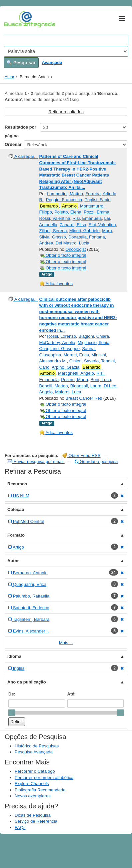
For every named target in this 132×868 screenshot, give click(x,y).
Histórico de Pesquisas (37, 746)
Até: (71, 694)
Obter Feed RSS (81, 455)
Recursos (17, 484)
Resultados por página (20, 131)
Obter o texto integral (63, 255)
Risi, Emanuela (87, 218)
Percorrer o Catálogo (35, 771)
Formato (16, 535)
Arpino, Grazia (65, 367)
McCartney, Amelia (57, 343)
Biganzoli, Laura (86, 386)
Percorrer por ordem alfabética (44, 778)
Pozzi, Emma (96, 212)
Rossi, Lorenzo (61, 336)
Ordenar (13, 144)
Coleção (16, 509)
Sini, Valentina (102, 225)
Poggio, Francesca (64, 200)
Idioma (14, 656)
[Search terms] (66, 40)
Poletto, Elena (68, 212)
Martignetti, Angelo (76, 373)
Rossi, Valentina (55, 218)
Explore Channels (32, 784)
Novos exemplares (33, 796)
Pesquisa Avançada (34, 752)
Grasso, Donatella (69, 237)
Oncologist (75, 249)
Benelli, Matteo (54, 386)
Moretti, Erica (76, 355)
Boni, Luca (100, 380)
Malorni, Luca (68, 392)
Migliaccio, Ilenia (93, 343)
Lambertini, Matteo (65, 194)
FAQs (20, 828)
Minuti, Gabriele (84, 231)
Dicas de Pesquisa (33, 815)
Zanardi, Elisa (73, 225)
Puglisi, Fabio (97, 200)
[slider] (12, 713)
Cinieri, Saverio (84, 361)
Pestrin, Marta (74, 380)
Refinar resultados (66, 112)
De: (12, 694)
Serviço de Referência (36, 821)
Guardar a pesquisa (96, 461)
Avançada (52, 62)
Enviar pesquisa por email (36, 461)
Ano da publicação (27, 682)
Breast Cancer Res (84, 398)
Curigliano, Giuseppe (59, 349)
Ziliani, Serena (53, 231)
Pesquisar (21, 63)
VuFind (14, 19)
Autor (9, 77)
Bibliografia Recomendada (40, 790)
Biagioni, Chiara (94, 336)
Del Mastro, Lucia (72, 243)
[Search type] (66, 51)
